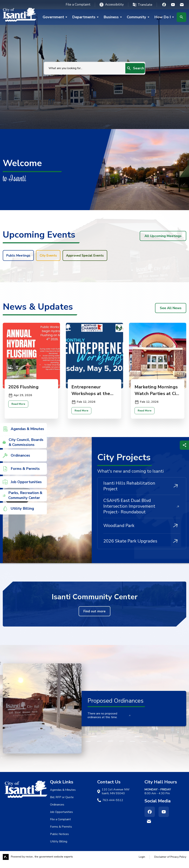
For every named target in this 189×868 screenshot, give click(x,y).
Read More (19, 409)
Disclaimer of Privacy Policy (170, 862)
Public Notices (59, 839)
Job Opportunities (61, 817)
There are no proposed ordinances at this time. (109, 721)
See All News (171, 309)
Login (142, 862)
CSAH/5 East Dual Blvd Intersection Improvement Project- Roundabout (142, 511)
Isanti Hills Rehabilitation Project (142, 491)
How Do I (161, 17)
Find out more (94, 616)
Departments (87, 17)
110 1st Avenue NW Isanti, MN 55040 (116, 797)
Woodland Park (142, 531)
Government (56, 17)
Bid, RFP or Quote (62, 802)
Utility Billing (59, 847)
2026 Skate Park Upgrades (142, 546)
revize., (30, 862)
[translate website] (142, 5)
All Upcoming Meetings (163, 236)
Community (139, 17)
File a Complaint (78, 4)
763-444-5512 (113, 805)
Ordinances (57, 810)
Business (114, 17)
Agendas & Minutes (63, 795)
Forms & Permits (61, 832)
